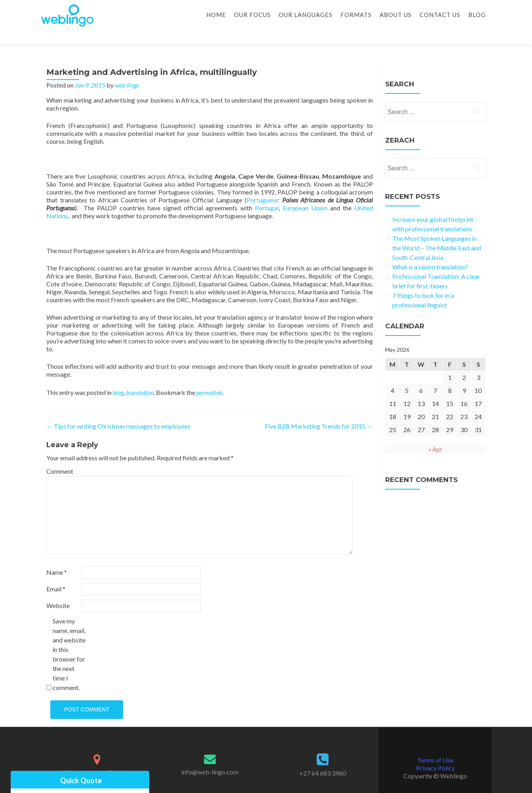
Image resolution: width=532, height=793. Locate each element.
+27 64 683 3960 (323, 759)
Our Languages (306, 15)
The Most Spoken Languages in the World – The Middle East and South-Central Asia (437, 234)
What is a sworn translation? (430, 253)
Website (58, 592)
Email (56, 575)
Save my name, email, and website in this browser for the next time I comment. (69, 640)
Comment (60, 457)
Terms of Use (435, 746)
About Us (396, 15)
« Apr (435, 435)
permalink (209, 378)
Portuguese (262, 186)
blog (118, 378)
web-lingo (127, 71)
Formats (356, 15)
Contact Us (440, 15)
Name (57, 558)
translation (140, 378)
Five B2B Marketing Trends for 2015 (319, 412)
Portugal (267, 194)
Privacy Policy (435, 754)
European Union (305, 194)
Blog (477, 15)
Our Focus (252, 15)
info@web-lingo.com (210, 758)
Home (216, 15)
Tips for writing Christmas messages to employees (118, 412)
